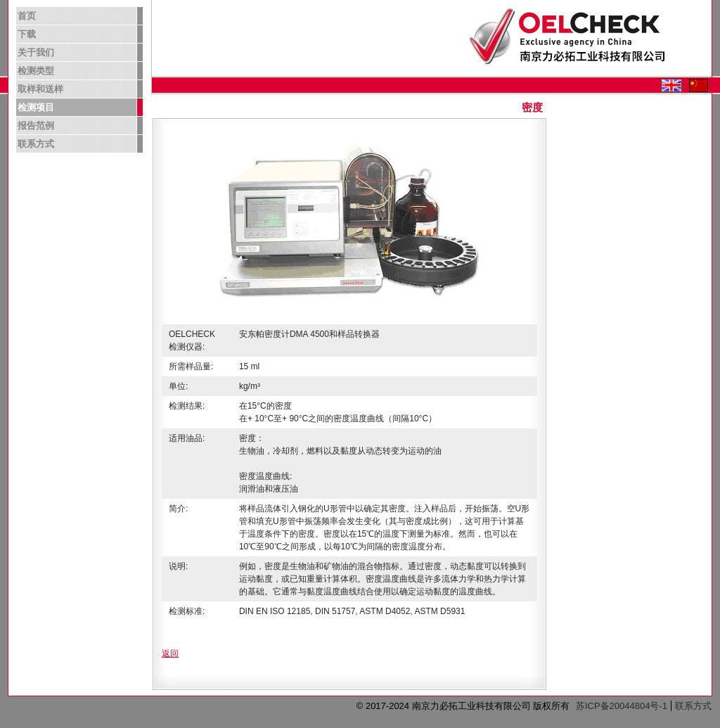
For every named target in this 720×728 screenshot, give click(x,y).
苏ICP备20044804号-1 (622, 706)
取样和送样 (40, 89)
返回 (170, 653)
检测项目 (36, 107)
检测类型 (36, 71)
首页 (27, 16)
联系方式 (36, 144)
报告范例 (36, 126)
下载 (27, 34)
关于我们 (36, 52)
